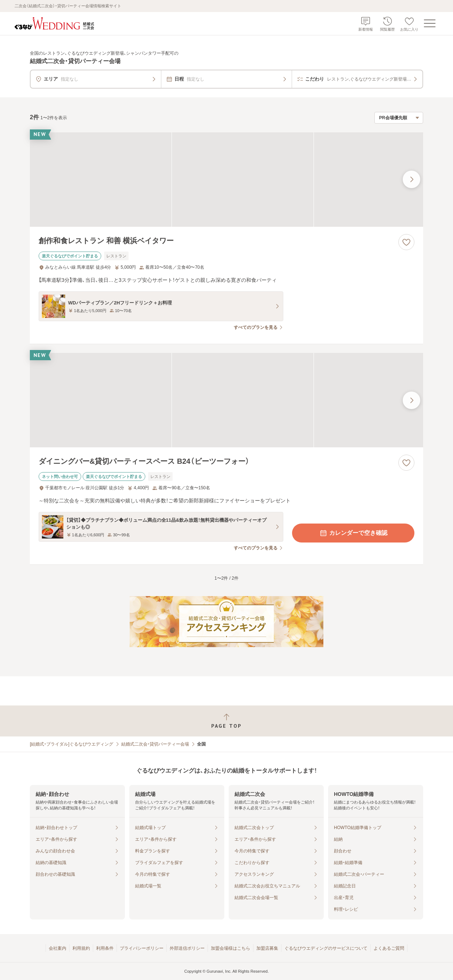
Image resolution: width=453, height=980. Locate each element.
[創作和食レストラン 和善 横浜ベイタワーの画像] (227, 180)
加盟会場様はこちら (231, 948)
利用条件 (105, 948)
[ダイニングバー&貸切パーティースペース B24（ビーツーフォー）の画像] (227, 400)
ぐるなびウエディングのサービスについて (326, 948)
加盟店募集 (267, 948)
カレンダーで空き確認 (353, 533)
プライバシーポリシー (142, 948)
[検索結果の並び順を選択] (399, 118)
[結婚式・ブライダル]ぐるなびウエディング (72, 744)
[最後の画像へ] (411, 179)
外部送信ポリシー (187, 948)
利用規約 (81, 948)
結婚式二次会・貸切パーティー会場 (155, 744)
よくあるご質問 (389, 948)
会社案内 (58, 948)
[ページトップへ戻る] (227, 721)
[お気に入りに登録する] (406, 242)
